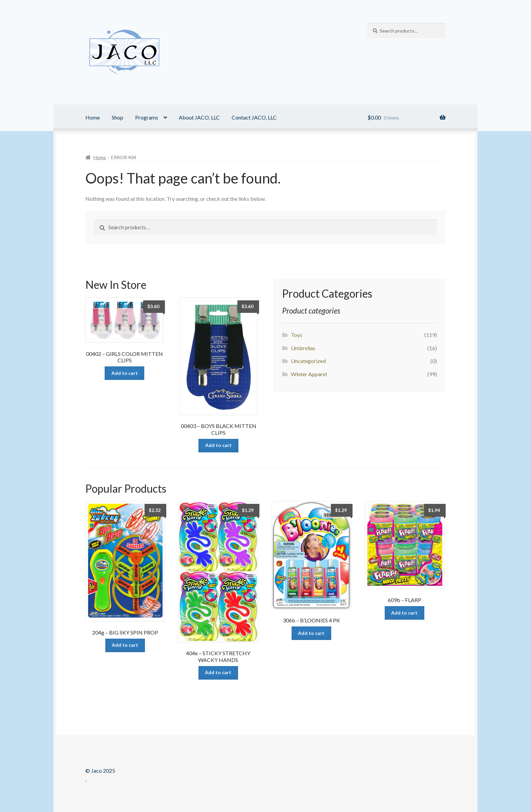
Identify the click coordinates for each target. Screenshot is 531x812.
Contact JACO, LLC (254, 117)
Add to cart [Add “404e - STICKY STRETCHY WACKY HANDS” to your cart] (218, 672)
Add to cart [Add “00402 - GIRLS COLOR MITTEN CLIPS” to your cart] (125, 373)
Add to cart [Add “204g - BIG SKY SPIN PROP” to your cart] (125, 645)
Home (93, 117)
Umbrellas (303, 348)
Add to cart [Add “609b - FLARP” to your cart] (404, 613)
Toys (296, 335)
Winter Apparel (309, 374)
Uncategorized (308, 361)
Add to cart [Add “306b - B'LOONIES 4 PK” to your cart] (311, 633)
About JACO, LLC (199, 117)
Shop (118, 117)
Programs (147, 117)
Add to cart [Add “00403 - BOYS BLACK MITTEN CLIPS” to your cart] (218, 445)
